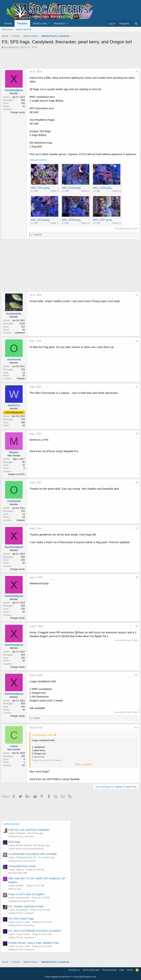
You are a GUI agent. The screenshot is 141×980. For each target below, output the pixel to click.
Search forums (24, 29)
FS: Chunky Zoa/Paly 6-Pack (27, 910)
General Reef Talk (19, 877)
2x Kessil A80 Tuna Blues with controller (34, 858)
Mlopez (15, 456)
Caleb (15, 750)
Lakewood (21, 336)
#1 (136, 72)
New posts (7, 29)
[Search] (136, 23)
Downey (22, 382)
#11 (135, 731)
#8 (136, 581)
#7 (136, 532)
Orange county (18, 112)
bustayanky (15, 317)
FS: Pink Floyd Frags (22, 922)
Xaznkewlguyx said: (43, 739)
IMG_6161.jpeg (41, 191)
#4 (136, 391)
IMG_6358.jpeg (72, 224)
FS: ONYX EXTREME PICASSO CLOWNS (36, 935)
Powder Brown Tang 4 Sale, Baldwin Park (35, 947)
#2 (136, 299)
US (24, 769)
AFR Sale (15, 846)
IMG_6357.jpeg (103, 224)
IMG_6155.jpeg (103, 191)
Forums (22, 23)
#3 (136, 345)
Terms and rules (91, 970)
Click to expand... (84, 768)
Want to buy (16, 893)
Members (60, 23)
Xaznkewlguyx (12, 47)
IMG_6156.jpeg (72, 191)
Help (122, 970)
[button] (49, 23)
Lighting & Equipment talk (23, 905)
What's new (40, 23)
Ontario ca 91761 (17, 478)
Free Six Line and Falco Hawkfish (30, 834)
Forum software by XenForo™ (71, 977)
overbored (15, 363)
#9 (136, 630)
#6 (136, 486)
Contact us (74, 970)
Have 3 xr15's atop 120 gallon (27, 898)
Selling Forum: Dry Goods (23, 865)
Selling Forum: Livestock (22, 840)
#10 (135, 679)
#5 (136, 438)
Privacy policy (109, 970)
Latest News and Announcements (27, 852)
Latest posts (12, 828)
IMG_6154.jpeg (41, 224)
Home (8, 23)
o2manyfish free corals (23, 870)
